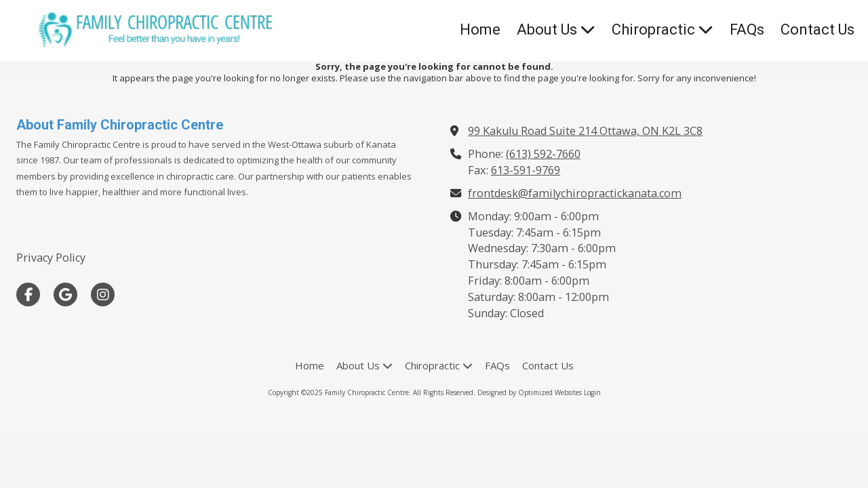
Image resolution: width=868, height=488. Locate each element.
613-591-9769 (526, 170)
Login (592, 392)
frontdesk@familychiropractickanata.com (575, 193)
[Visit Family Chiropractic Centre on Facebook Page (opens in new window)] (28, 294)
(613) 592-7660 (543, 154)
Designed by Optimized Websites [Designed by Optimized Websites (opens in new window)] (530, 392)
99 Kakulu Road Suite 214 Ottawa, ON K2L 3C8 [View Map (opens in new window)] (585, 131)
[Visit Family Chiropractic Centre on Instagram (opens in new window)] (103, 294)
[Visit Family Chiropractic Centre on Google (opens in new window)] (65, 294)
